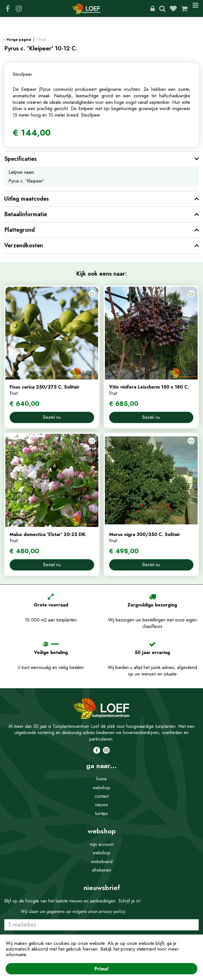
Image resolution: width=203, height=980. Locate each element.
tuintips (101, 813)
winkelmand (102, 862)
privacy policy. (112, 911)
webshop (101, 788)
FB (8, 8)
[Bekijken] (184, 8)
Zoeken (162, 8)
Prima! (101, 969)
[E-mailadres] (101, 925)
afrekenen (101, 870)
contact (102, 796)
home (102, 779)
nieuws (101, 805)
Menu (196, 8)
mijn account (102, 844)
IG (19, 8)
